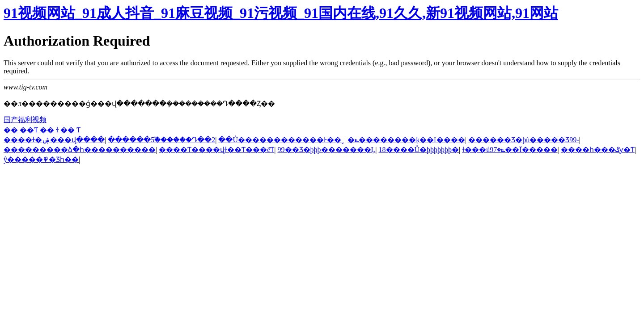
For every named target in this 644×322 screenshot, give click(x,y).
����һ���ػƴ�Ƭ (598, 150)
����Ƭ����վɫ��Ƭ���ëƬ (216, 150)
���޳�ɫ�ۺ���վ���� (54, 140)
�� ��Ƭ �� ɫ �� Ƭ (42, 130)
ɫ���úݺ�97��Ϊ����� (510, 150)
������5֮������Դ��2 (161, 140)
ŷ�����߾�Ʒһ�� (41, 159)
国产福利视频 (25, 120)
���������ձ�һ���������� (80, 150)
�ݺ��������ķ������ (406, 140)
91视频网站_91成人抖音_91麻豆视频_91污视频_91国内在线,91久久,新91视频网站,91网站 (281, 13)
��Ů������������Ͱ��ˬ (281, 140)
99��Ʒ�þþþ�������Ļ (327, 150)
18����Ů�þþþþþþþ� (419, 150)
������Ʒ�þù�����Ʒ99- (523, 140)
